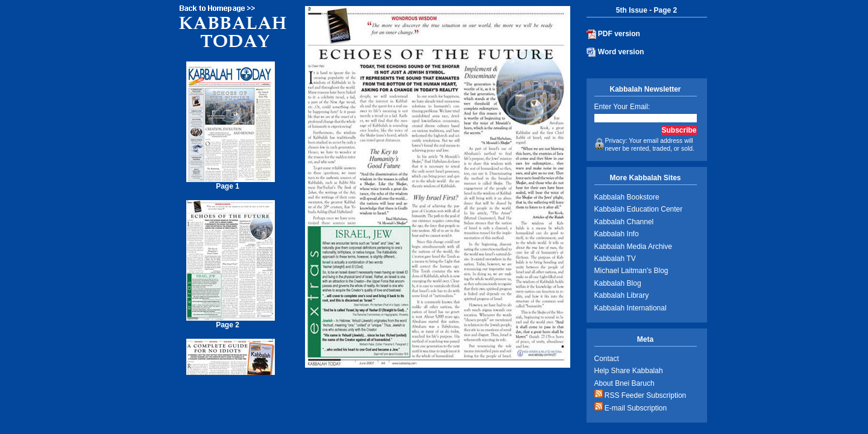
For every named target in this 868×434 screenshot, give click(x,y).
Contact (607, 359)
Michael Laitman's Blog (631, 271)
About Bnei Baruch (624, 383)
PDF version (613, 34)
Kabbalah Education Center (639, 209)
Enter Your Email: (622, 107)
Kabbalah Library (622, 295)
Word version (615, 52)
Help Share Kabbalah (629, 371)
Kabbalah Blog (618, 283)
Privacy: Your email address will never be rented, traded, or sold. (645, 145)
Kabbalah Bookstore (627, 197)
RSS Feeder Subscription (640, 395)
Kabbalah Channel (624, 222)
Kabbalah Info (617, 234)
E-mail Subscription (631, 407)
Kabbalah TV (615, 259)
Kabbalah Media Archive (633, 247)
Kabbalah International (631, 308)
